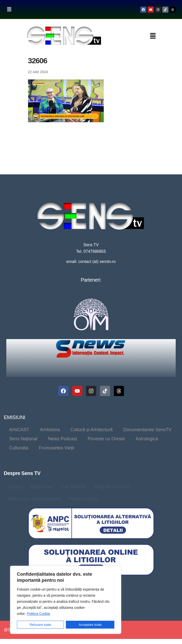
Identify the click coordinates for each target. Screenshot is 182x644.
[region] (66, 600)
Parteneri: (91, 280)
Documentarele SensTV (147, 430)
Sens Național (23, 439)
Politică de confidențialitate (34, 499)
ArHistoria (50, 430)
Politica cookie (83, 499)
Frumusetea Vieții (57, 448)
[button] (9, 9)
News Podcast (62, 439)
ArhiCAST (19, 430)
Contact (15, 487)
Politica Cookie (38, 614)
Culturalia (19, 448)
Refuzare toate (40, 625)
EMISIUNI (15, 417)
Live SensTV (73, 487)
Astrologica (147, 439)
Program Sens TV (112, 487)
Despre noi (42, 487)
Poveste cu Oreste (106, 439)
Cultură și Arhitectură (92, 430)
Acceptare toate (90, 625)
